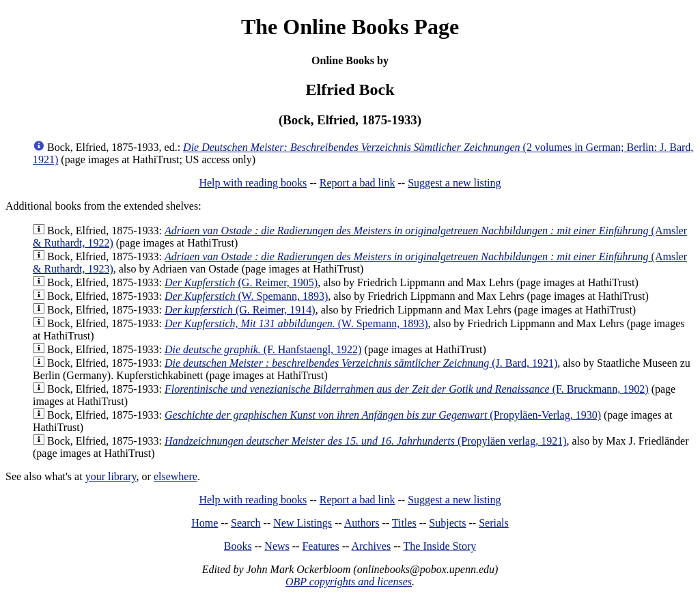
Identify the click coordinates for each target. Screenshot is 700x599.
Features (320, 546)
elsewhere (176, 476)
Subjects (447, 523)
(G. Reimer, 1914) (240, 310)
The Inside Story (440, 546)
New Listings (303, 523)
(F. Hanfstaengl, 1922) (263, 349)
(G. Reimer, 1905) (241, 282)
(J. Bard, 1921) (361, 363)
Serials (494, 523)
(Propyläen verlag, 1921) (366, 441)
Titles (404, 523)
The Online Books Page (350, 27)
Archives (371, 546)
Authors (362, 523)
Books (238, 546)
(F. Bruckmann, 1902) (407, 389)
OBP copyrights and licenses (349, 582)
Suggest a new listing (454, 183)
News (277, 546)
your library (111, 476)
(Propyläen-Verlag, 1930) (383, 415)
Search (246, 523)
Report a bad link (358, 183)
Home (205, 523)
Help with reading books (253, 183)
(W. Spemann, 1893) (246, 296)
